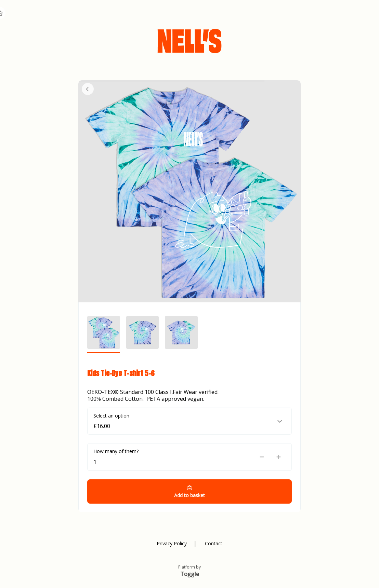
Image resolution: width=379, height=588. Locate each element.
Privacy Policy (172, 543)
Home (342, 14)
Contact (214, 543)
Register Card (304, 14)
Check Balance (242, 14)
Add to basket (189, 495)
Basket (366, 13)
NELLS (28, 14)
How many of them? (116, 451)
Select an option (111, 416)
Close (88, 89)
